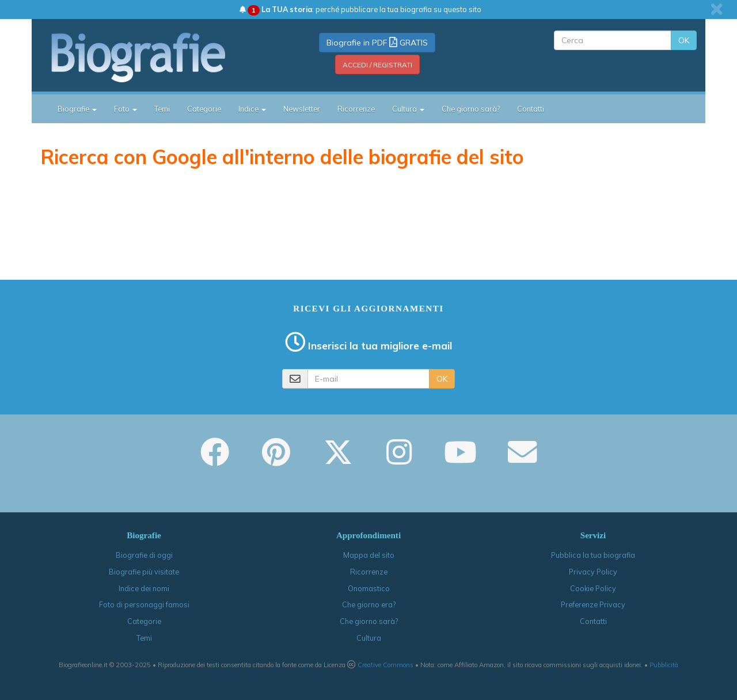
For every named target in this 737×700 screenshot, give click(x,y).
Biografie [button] (77, 109)
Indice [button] (252, 109)
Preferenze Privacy (593, 604)
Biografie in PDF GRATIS (377, 43)
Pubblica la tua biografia (593, 555)
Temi (162, 109)
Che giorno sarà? (471, 109)
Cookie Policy (593, 588)
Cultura (369, 638)
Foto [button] (126, 109)
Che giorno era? (369, 604)
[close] (717, 9)
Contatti (531, 109)
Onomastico (369, 588)
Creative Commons (385, 665)
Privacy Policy (593, 572)
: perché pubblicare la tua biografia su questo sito (360, 9)
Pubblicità (664, 665)
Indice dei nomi (144, 588)
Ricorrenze (356, 109)
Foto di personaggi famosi (144, 604)
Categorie (204, 109)
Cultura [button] (408, 109)
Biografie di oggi (144, 555)
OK (684, 40)
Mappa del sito (369, 555)
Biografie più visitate (144, 572)
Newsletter (302, 109)
